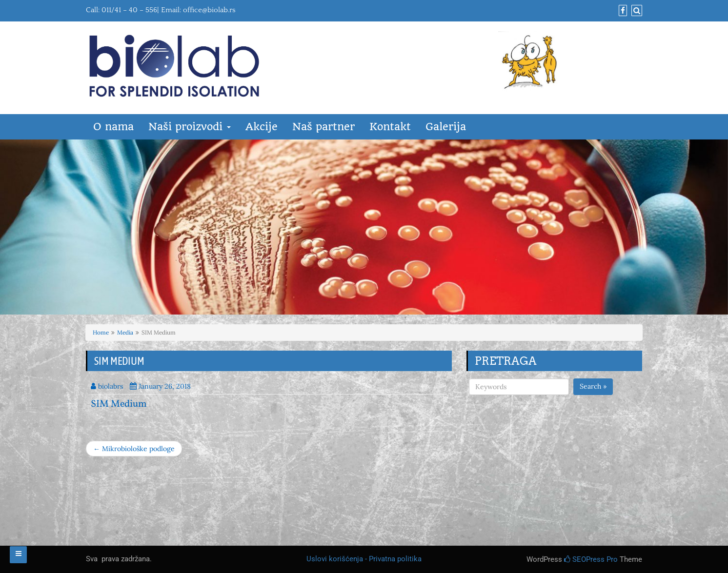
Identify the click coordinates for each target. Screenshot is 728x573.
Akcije (262, 127)
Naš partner (324, 127)
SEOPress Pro (591, 559)
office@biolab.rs (209, 10)
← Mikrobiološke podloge (134, 449)
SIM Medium (119, 404)
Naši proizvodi (190, 127)
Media (125, 332)
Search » (593, 386)
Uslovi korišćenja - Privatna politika (364, 559)
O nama (113, 127)
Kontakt (390, 127)
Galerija (446, 127)
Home (101, 332)
